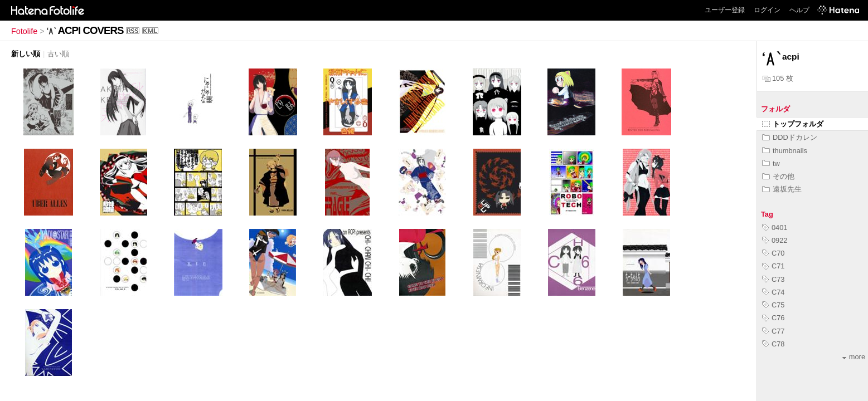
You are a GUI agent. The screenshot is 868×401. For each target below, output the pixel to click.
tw (771, 163)
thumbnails (785, 151)
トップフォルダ (793, 124)
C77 (773, 331)
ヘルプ (799, 10)
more (854, 357)
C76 (773, 318)
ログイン (767, 10)
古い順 (58, 54)
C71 (773, 266)
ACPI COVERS (91, 30)
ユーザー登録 (725, 10)
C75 (773, 305)
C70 (773, 253)
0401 (775, 228)
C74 (773, 292)
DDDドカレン (790, 137)
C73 (773, 279)
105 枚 (778, 78)
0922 (775, 240)
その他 (778, 176)
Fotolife (24, 31)
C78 (773, 344)
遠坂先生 (782, 189)
